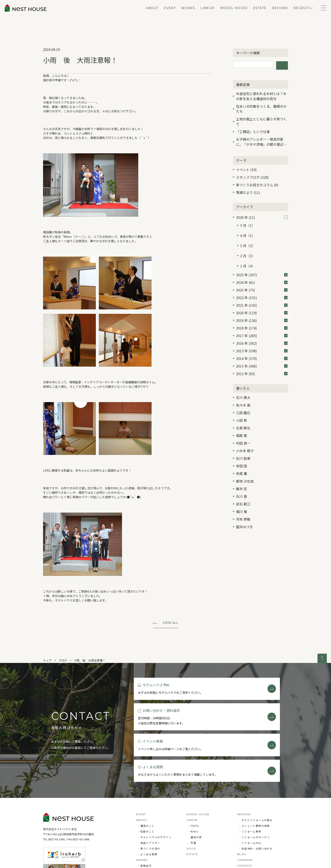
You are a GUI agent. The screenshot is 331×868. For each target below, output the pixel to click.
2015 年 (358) (262, 336)
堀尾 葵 (241, 421)
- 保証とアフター (149, 798)
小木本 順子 (245, 436)
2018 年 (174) (262, 313)
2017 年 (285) (262, 321)
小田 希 (241, 405)
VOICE (191, 804)
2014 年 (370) (262, 344)
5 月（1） (248, 222)
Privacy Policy (55, 863)
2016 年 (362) (262, 328)
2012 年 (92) (262, 359)
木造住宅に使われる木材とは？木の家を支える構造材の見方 (261, 94)
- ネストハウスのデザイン (155, 792)
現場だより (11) (248, 190)
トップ (47, 661)
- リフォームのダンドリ (255, 792)
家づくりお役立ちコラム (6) (257, 183)
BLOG (242, 809)
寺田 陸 (241, 451)
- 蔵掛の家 (195, 792)
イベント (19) (246, 167)
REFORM (275, 14)
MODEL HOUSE (229, 14)
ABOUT (147, 14)
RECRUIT (296, 14)
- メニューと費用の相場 (255, 781)
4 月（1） (248, 230)
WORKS (183, 14)
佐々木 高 (243, 390)
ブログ (63, 661)
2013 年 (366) (262, 351)
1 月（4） (248, 252)
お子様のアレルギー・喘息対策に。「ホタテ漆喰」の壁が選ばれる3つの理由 (261, 140)
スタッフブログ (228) (252, 175)
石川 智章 (243, 444)
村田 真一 (243, 428)
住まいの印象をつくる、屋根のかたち (261, 107)
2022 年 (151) (262, 283)
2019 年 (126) (262, 306)
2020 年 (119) (262, 298)
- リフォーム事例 (250, 787)
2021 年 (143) (262, 290)
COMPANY (245, 815)
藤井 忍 (241, 474)
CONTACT (245, 821)
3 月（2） (248, 237)
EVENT (165, 14)
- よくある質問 (148, 809)
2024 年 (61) (262, 268)
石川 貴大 (243, 383)
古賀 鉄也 (243, 413)
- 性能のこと (146, 787)
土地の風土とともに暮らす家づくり (261, 119)
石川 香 (241, 482)
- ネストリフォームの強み (256, 775)
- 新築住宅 (145, 821)
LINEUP (202, 14)
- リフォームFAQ (250, 798)
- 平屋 (192, 798)
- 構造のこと (146, 781)
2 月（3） (248, 245)
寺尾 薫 (241, 459)
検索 (282, 64)
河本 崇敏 (243, 504)
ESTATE (255, 14)
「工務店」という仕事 (253, 129)
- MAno (193, 787)
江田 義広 (243, 398)
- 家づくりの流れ (149, 804)
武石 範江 (243, 489)
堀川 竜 (241, 497)
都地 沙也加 (245, 466)
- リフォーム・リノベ (152, 827)
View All (170, 623)
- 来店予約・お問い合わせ (256, 804)
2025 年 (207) (262, 260)
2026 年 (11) (262, 215)
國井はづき (244, 512)
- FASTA (194, 781)
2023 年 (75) (262, 275)
